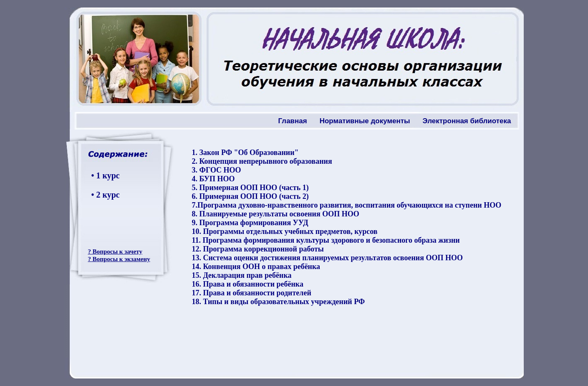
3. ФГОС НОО (216, 170)
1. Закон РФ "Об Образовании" (245, 152)
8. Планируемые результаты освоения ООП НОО (275, 214)
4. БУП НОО (213, 179)
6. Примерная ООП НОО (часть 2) (250, 196)
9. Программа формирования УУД (250, 223)
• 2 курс (106, 195)
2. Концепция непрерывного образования (262, 161)
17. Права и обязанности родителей (251, 293)
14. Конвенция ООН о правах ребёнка (256, 267)
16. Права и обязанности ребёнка (247, 284)
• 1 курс (106, 175)
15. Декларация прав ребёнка (241, 275)
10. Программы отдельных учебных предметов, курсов (284, 231)
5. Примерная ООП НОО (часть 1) (250, 188)
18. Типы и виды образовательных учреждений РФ (278, 302)
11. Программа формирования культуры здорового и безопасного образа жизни (326, 240)
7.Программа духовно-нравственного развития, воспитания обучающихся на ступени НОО (346, 205)
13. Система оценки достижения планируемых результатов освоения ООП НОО (327, 258)
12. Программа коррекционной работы (257, 249)
